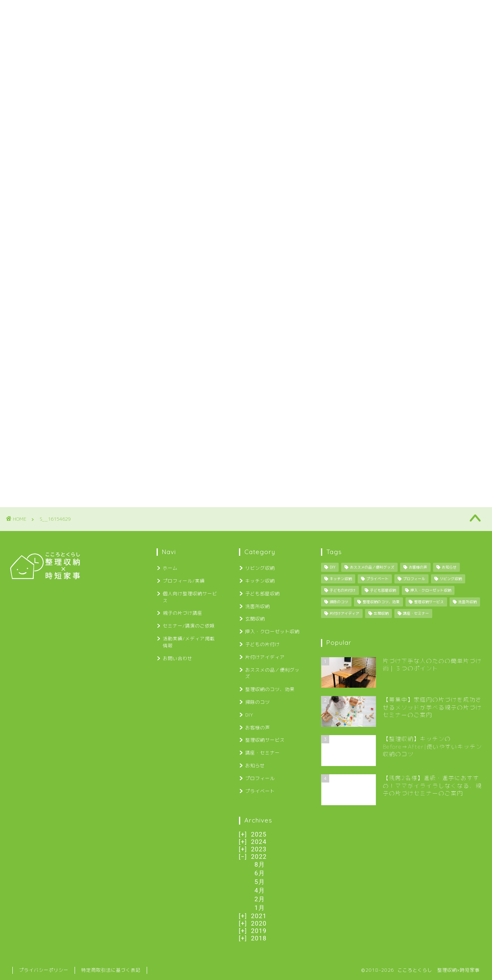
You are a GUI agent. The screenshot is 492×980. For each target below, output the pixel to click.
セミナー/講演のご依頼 (298, 11)
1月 (260, 908)
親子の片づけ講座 (228, 11)
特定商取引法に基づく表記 (111, 970)
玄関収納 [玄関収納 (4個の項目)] (381, 613)
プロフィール (260, 778)
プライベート (260, 791)
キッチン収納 (260, 581)
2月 (260, 899)
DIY (249, 715)
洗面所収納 (258, 606)
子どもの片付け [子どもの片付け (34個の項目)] (343, 590)
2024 (259, 842)
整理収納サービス (265, 740)
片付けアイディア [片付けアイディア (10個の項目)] (344, 613)
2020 (259, 924)
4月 (260, 891)
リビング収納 (260, 568)
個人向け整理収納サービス (154, 11)
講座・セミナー (262, 753)
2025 (259, 834)
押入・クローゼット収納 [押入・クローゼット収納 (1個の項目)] (431, 590)
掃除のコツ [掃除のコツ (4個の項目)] (339, 602)
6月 (260, 873)
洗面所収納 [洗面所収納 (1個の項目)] (467, 602)
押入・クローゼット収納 (272, 632)
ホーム (27, 11)
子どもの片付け (262, 644)
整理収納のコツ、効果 (270, 689)
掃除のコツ (258, 702)
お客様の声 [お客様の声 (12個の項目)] (418, 567)
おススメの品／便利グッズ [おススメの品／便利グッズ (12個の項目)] (372, 567)
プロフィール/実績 (78, 11)
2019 (259, 931)
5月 (260, 882)
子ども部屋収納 (262, 594)
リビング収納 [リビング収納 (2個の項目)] (451, 579)
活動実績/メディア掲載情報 (381, 11)
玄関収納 (255, 619)
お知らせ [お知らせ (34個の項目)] (449, 567)
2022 (259, 857)
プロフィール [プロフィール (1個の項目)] (414, 579)
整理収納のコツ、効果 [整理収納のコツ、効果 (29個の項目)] (381, 602)
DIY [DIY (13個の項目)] (333, 567)
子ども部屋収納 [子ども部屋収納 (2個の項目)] (383, 590)
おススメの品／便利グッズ (272, 673)
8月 (260, 865)
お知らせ (255, 766)
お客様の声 (258, 728)
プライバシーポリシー (44, 970)
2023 (259, 849)
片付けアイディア (265, 657)
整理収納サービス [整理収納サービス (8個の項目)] (429, 602)
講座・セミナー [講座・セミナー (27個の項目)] (416, 613)
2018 (259, 938)
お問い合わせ (451, 11)
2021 (259, 916)
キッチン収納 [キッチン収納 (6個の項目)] (341, 579)
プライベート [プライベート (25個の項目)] (377, 579)
